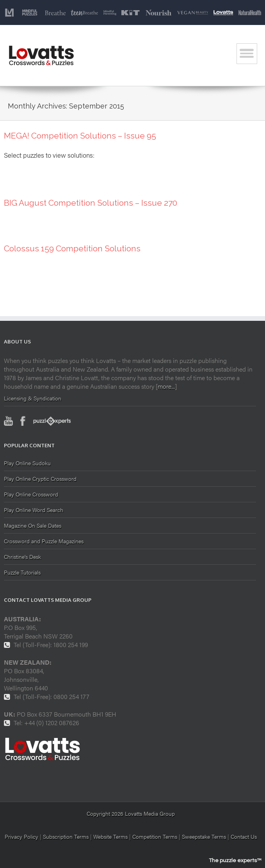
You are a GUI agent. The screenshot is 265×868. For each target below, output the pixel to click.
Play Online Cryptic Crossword (40, 478)
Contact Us (244, 836)
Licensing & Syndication (33, 398)
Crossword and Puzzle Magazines (44, 541)
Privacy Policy (21, 836)
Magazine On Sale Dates (33, 525)
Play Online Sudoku (27, 463)
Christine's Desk (22, 557)
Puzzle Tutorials (22, 572)
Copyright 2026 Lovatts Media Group (131, 813)
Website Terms (110, 836)
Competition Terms (156, 836)
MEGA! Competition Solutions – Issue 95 (80, 136)
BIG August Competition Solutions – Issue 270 (91, 203)
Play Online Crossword (31, 494)
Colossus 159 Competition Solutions (72, 248)
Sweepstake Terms (205, 836)
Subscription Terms (66, 836)
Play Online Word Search (34, 510)
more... (166, 386)
